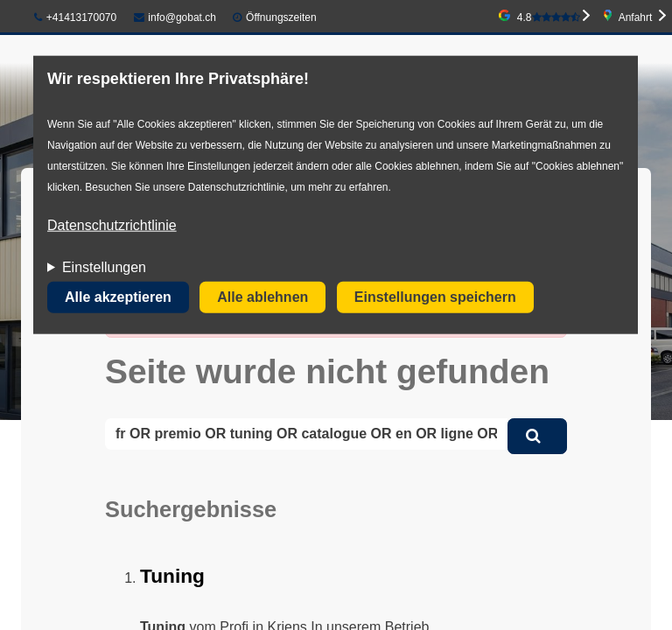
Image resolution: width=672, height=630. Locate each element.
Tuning (172, 576)
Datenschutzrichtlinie (112, 225)
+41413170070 (75, 17)
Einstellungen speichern (435, 297)
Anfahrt (636, 17)
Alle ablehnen (262, 297)
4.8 (549, 17)
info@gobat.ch (175, 17)
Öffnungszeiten (281, 17)
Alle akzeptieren (118, 297)
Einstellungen (104, 267)
